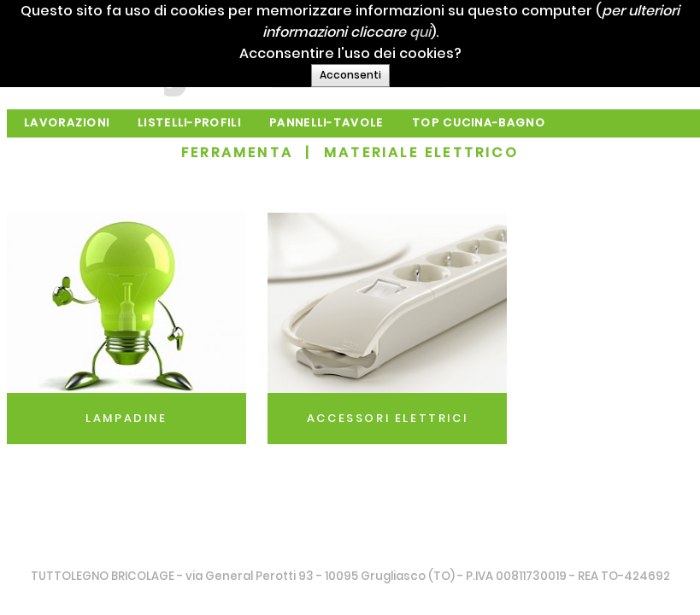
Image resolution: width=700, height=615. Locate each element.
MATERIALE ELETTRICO (421, 152)
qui (486, 32)
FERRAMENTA (237, 152)
